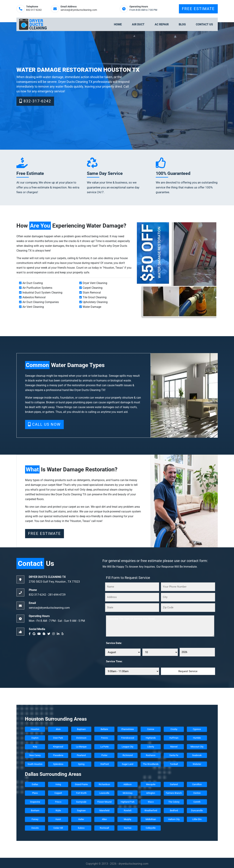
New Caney (35, 755)
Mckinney (127, 793)
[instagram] (54, 634)
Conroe (151, 729)
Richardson (104, 784)
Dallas (35, 784)
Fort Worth (81, 793)
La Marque (81, 747)
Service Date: (114, 643)
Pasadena (58, 755)
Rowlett (127, 810)
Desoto (35, 828)
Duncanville (197, 810)
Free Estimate (198, 9)
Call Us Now (44, 424)
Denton (197, 793)
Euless (81, 828)
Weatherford (151, 810)
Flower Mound (104, 802)
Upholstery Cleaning (95, 302)
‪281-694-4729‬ (57, 595)
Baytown (81, 729)
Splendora (58, 764)
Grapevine (35, 802)
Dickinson (81, 738)
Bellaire (104, 729)
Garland (174, 784)
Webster (197, 764)
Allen (104, 819)
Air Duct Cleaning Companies (41, 302)
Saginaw (81, 810)
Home (118, 24)
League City (128, 747)
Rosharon (151, 755)
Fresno (104, 738)
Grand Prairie (81, 784)
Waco (151, 802)
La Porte (104, 747)
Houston (35, 729)
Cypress (197, 729)
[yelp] (63, 634)
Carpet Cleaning (93, 288)
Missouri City (197, 747)
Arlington (151, 793)
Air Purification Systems (37, 288)
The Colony (174, 802)
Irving (58, 784)
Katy (35, 747)
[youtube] (40, 634)
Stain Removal (92, 293)
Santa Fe (174, 755)
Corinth (197, 802)
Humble (197, 738)
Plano (35, 793)
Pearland (81, 755)
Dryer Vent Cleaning (95, 283)
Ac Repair (162, 24)
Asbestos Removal (34, 297)
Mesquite (151, 784)
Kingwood (58, 747)
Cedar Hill (58, 828)
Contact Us (204, 24)
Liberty (151, 747)
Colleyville (151, 828)
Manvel (174, 747)
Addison (128, 784)
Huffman (174, 738)
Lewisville (104, 793)
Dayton (35, 738)
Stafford (104, 764)
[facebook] (30, 634)
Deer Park (58, 738)
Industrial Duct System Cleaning (42, 293)
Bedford (174, 810)
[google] (35, 634)
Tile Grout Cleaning (95, 297)
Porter (104, 755)
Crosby (174, 729)
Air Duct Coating (33, 283)
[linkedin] (59, 634)
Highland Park (127, 802)
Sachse (127, 828)
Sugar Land (128, 764)
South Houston (35, 764)
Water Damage (92, 307)
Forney (35, 819)
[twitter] (49, 634)
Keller (81, 819)
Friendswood (127, 738)
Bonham (35, 810)
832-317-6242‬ (34, 10)
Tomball (174, 764)
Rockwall (104, 828)
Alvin (58, 729)
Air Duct (138, 24)
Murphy (128, 819)
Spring (81, 764)
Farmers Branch (174, 793)
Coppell (58, 793)
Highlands (151, 738)
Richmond (127, 755)
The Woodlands (151, 764)
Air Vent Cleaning (33, 307)
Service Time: (114, 661)
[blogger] (45, 634)
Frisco (58, 802)
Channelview (128, 729)
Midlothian (151, 819)
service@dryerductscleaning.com (79, 10)
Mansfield (104, 810)
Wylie (58, 810)
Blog (182, 24)
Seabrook (197, 755)
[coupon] (177, 271)
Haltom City (174, 819)
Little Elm (197, 819)
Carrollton (197, 784)
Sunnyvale (81, 802)
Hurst (58, 819)
